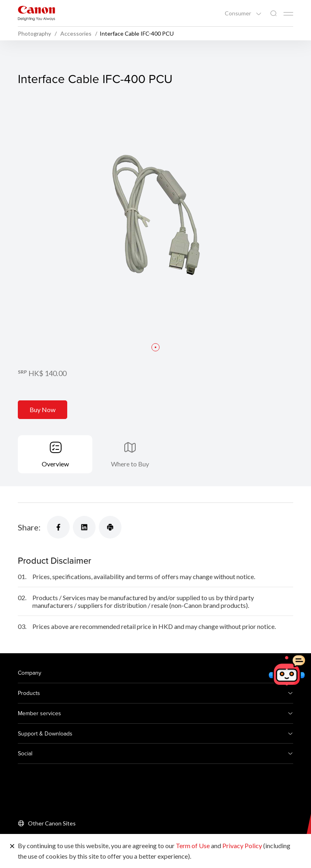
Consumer (239, 13)
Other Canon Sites (52, 823)
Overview (55, 464)
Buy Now (43, 409)
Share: (29, 527)
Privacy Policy (242, 846)
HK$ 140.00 (47, 373)
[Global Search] (273, 14)
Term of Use (193, 846)
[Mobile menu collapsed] (288, 14)
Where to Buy (130, 464)
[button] (155, 347)
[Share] (58, 527)
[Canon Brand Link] (36, 13)
